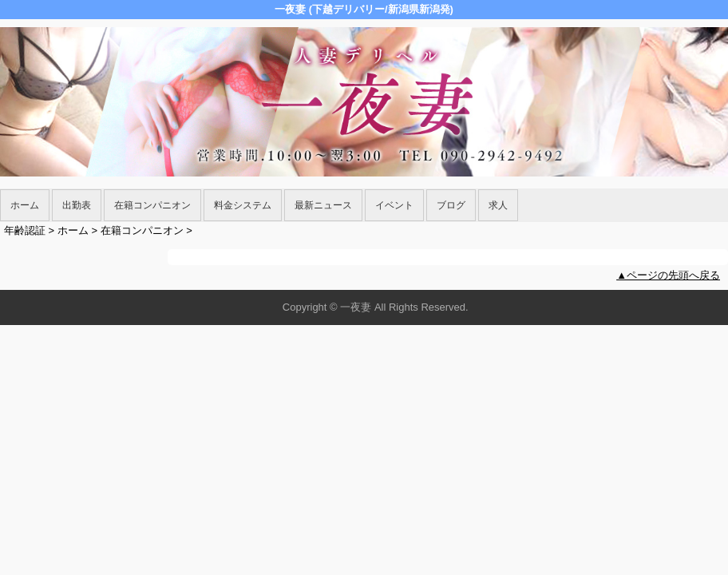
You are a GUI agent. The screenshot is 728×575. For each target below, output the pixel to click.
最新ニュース (323, 205)
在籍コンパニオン (152, 205)
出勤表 (77, 205)
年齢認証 (25, 230)
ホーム (25, 205)
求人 (498, 205)
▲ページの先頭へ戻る (668, 275)
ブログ (451, 205)
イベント (394, 205)
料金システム (243, 205)
